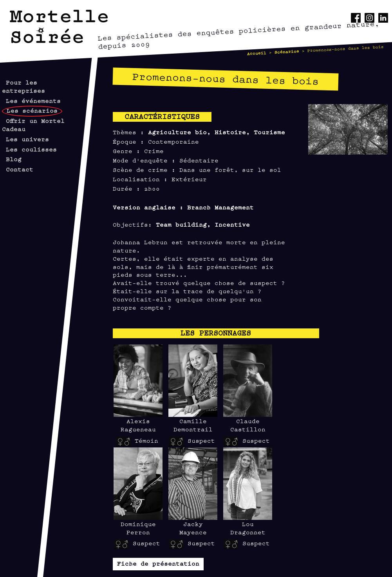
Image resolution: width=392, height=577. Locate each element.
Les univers (27, 139)
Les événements (33, 100)
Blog (14, 159)
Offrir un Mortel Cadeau (33, 124)
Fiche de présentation (158, 563)
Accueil (257, 53)
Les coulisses (31, 149)
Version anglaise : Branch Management (183, 207)
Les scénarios (32, 110)
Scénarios (287, 51)
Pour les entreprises (23, 86)
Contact (20, 169)
